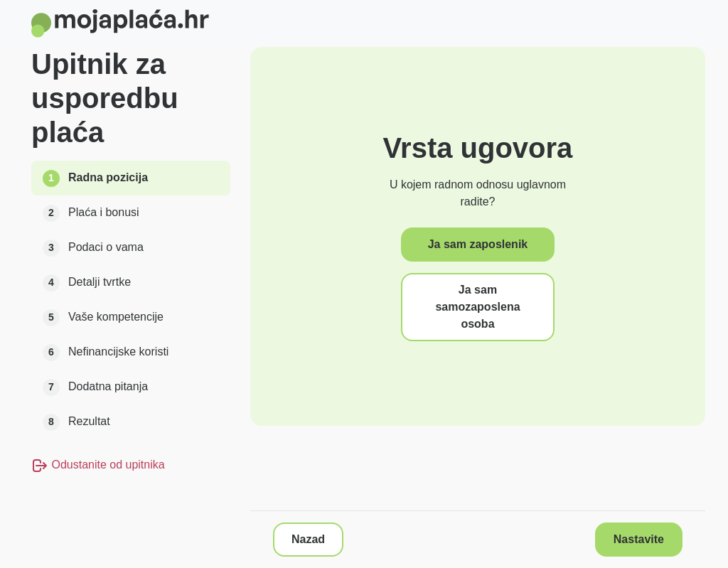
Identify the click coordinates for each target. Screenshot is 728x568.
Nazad (308, 539)
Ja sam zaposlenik (478, 244)
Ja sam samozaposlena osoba (477, 307)
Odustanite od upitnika (98, 465)
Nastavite (639, 539)
